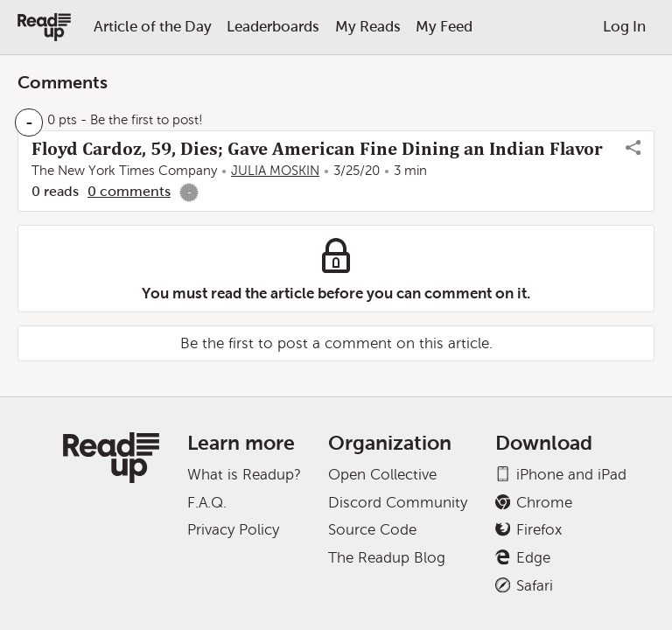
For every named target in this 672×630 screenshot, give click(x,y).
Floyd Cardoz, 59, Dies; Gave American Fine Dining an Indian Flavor (317, 149)
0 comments (129, 191)
